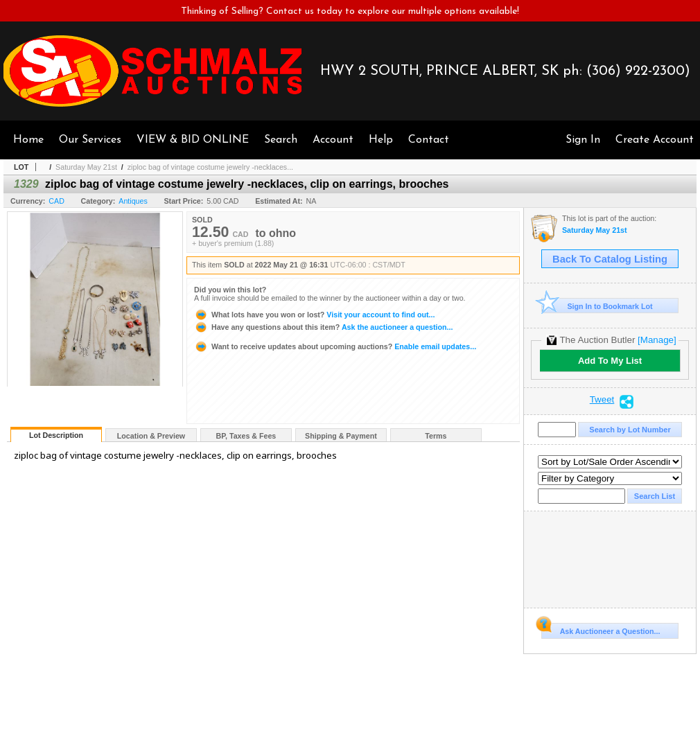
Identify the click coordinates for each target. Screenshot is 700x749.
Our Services (90, 140)
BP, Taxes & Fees (246, 436)
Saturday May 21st (86, 167)
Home (28, 140)
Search (281, 140)
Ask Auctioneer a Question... (601, 629)
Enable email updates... (335, 346)
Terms (436, 436)
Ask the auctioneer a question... (323, 327)
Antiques (133, 201)
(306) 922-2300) (638, 71)
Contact (429, 140)
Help (381, 140)
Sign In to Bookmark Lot (597, 306)
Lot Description (56, 435)
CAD (56, 201)
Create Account (655, 140)
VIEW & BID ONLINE (193, 140)
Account (333, 140)
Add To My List (610, 361)
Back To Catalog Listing (610, 259)
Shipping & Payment (341, 436)
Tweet (602, 400)
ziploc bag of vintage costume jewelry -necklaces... (210, 167)
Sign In (583, 140)
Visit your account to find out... (314, 315)
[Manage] (657, 340)
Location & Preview (151, 436)
